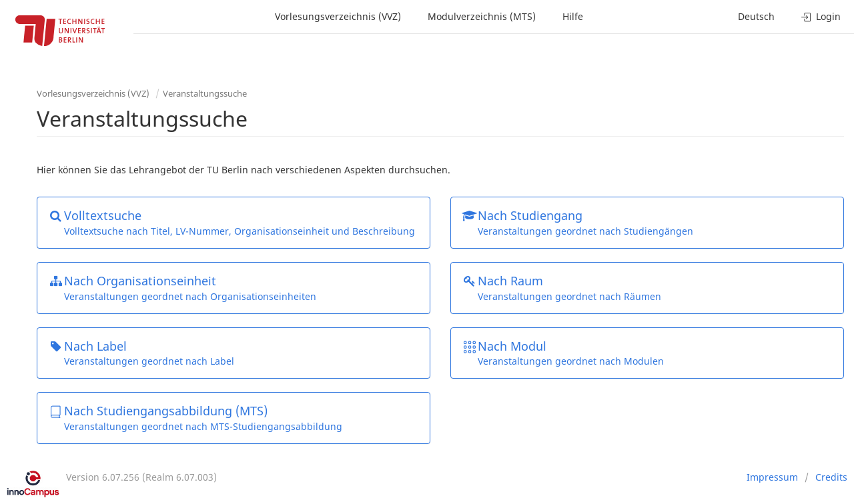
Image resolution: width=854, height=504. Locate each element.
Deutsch (756, 16)
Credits (831, 477)
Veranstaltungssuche (205, 93)
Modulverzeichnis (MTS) (482, 16)
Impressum (772, 477)
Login (821, 16)
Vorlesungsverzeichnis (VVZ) (338, 16)
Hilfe (573, 16)
